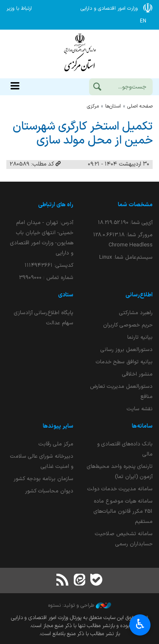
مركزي (93, 106)
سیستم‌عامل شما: (126, 257)
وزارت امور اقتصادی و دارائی (79, 54)
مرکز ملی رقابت (56, 444)
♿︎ (140, 624)
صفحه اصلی (140, 106)
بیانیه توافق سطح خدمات (124, 362)
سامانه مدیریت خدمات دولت (120, 489)
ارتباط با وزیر (19, 8)
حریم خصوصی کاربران (128, 325)
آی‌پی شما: (125, 222)
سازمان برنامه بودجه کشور (43, 479)
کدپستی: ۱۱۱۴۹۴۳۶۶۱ (49, 265)
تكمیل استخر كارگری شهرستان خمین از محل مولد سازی (83, 134)
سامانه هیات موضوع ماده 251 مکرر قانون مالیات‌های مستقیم (123, 511)
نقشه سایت (140, 409)
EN (143, 21)
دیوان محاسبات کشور (49, 491)
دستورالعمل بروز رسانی (127, 350)
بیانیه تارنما (140, 337)
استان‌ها (113, 106)
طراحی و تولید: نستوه (80, 605)
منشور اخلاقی (137, 374)
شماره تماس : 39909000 (46, 278)
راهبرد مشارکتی (136, 313)
